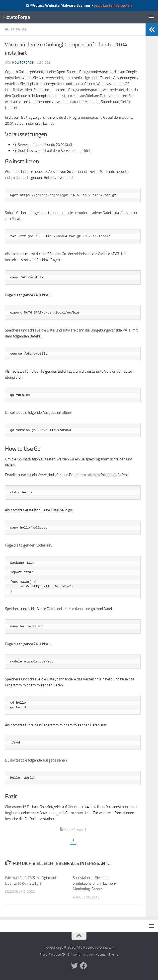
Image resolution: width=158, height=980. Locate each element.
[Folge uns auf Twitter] (75, 966)
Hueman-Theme (107, 954)
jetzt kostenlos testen (113, 5)
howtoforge (23, 62)
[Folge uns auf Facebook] (83, 966)
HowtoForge (17, 17)
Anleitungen (16, 29)
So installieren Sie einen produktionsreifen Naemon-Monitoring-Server (95, 883)
